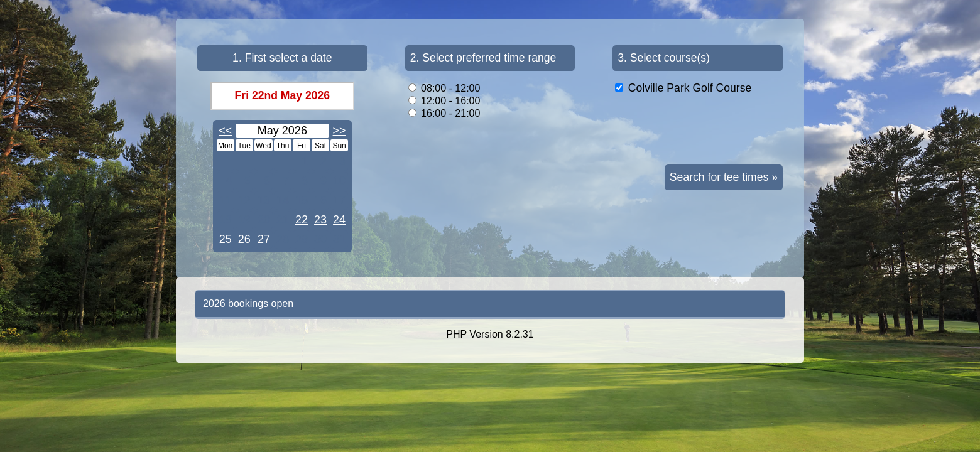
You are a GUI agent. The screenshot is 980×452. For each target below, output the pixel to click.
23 (320, 220)
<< (225, 131)
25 (226, 239)
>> (340, 131)
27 (264, 239)
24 (339, 220)
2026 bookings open (248, 304)
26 (244, 239)
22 (302, 220)
